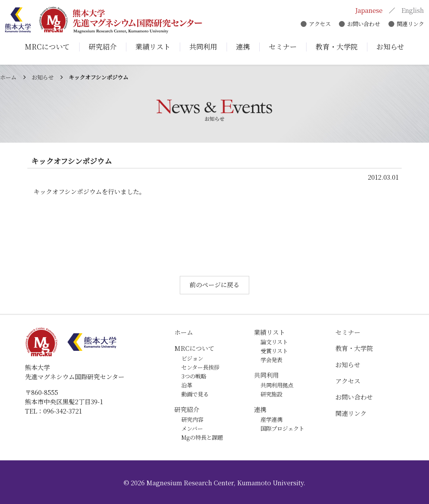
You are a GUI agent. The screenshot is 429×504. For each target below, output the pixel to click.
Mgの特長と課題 (202, 437)
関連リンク (409, 24)
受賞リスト (274, 351)
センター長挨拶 (200, 367)
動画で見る (195, 394)
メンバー (192, 428)
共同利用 (266, 375)
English (412, 11)
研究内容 (192, 419)
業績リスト (269, 332)
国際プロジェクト (282, 428)
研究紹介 (187, 409)
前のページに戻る (214, 285)
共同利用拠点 (277, 385)
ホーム (8, 77)
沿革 (187, 385)
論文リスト (274, 342)
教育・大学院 (354, 348)
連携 (260, 409)
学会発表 (271, 360)
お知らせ (43, 77)
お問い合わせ (363, 24)
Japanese (368, 11)
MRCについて (194, 348)
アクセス (319, 24)
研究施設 (271, 394)
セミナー (348, 332)
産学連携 (271, 419)
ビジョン (192, 358)
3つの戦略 (194, 376)
